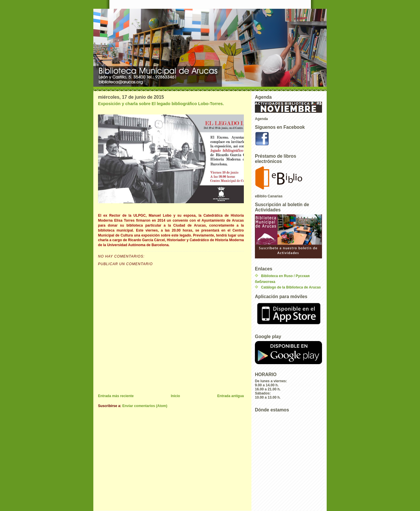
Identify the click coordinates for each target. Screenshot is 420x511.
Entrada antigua (231, 396)
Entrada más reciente (116, 396)
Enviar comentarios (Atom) (145, 406)
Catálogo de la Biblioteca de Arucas (291, 287)
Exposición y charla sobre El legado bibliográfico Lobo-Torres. (161, 104)
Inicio (176, 396)
